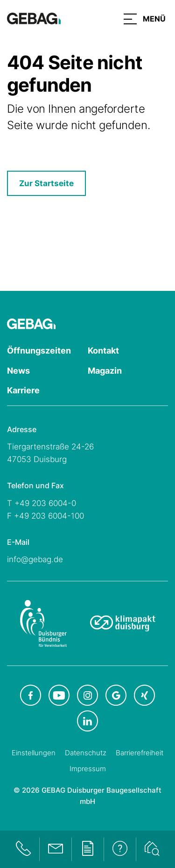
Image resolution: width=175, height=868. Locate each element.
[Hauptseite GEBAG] (34, 18)
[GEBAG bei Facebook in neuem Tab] (31, 695)
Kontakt (103, 351)
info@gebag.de (35, 559)
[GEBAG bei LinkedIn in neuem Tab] (87, 721)
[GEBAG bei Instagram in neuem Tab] (87, 695)
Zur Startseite (46, 183)
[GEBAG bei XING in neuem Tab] (144, 695)
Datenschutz (86, 753)
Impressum (88, 769)
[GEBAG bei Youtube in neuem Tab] (59, 695)
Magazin (105, 371)
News (18, 371)
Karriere (23, 390)
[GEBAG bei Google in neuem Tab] (116, 695)
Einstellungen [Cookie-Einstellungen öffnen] (34, 753)
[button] (145, 19)
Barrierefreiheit (140, 753)
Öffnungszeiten (39, 351)
